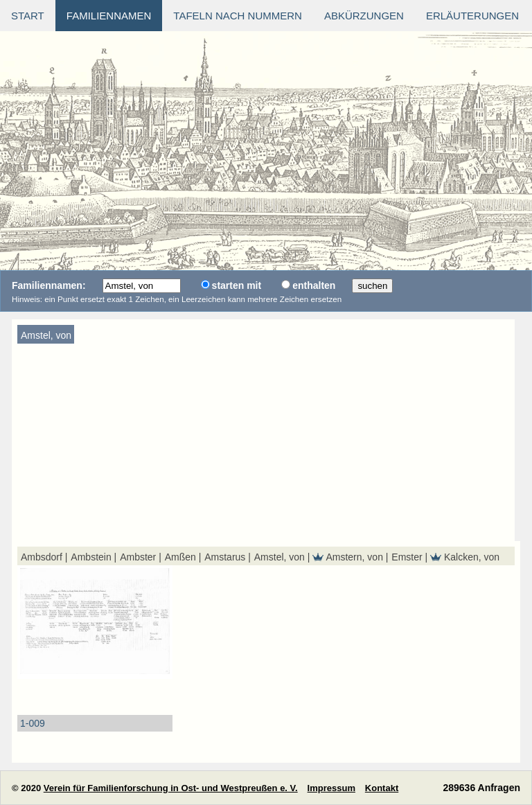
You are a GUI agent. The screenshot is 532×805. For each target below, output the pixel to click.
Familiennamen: (49, 285)
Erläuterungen (472, 16)
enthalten (314, 285)
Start (28, 16)
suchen (372, 286)
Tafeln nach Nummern (238, 16)
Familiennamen (109, 16)
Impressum (331, 788)
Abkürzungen (364, 16)
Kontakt (382, 788)
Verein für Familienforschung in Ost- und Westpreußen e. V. (171, 788)
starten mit (237, 285)
